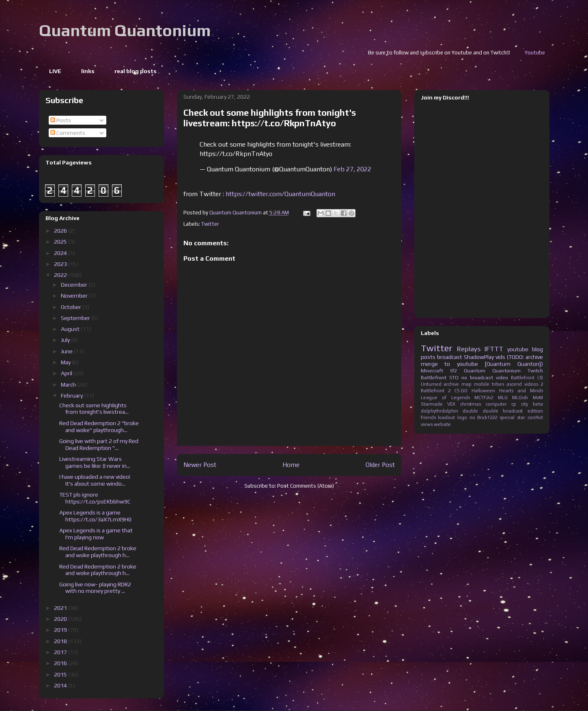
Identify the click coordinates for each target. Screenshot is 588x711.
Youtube (543, 53)
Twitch (535, 371)
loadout (446, 417)
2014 (61, 685)
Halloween (483, 391)
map (466, 384)
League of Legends (445, 398)
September (76, 318)
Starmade (432, 404)
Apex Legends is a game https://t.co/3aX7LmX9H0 (95, 516)
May (66, 362)
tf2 (453, 371)
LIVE (55, 71)
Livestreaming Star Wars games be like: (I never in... (95, 462)
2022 (61, 275)
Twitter (210, 224)
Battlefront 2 (436, 391)
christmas (471, 404)
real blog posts (136, 71)
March (69, 385)
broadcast (450, 357)
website (442, 424)
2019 (61, 630)
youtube (518, 349)
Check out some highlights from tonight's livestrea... (94, 409)
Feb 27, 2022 (352, 169)
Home (291, 465)
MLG (503, 398)
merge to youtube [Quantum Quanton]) (482, 364)
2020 (61, 619)
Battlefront (434, 377)
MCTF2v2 (484, 398)
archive (451, 384)
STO (454, 377)
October (72, 307)
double (470, 411)
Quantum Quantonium (125, 30)
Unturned (431, 384)
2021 (61, 608)
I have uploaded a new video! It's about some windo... (95, 480)
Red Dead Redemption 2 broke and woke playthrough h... (98, 552)
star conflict (530, 417)
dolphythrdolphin (439, 411)
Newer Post (200, 465)
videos (531, 384)
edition (535, 411)
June (67, 351)
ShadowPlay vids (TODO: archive (503, 357)
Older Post (380, 465)
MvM (538, 398)
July (66, 340)
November (75, 296)
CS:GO (461, 391)
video (502, 377)
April (67, 373)
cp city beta (527, 404)
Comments (68, 133)
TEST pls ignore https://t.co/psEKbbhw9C (95, 498)
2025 (61, 242)
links (88, 71)
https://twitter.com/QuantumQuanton (280, 194)
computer (496, 404)
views (427, 424)
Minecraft (432, 371)
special (507, 417)
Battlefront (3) (527, 378)
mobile (482, 384)
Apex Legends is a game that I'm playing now (96, 534)
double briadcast (503, 411)
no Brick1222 (484, 417)
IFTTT (494, 349)
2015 (61, 674)
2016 (61, 663)
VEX (451, 404)
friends (428, 417)
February (72, 395)
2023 (61, 264)
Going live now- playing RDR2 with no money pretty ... (95, 588)
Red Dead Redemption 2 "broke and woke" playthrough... (99, 427)
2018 (61, 641)
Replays (469, 349)
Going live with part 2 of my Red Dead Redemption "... (99, 444)
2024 (61, 253)
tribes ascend (507, 384)
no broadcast (477, 377)
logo (462, 417)
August (71, 329)
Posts (61, 120)
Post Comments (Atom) (306, 486)
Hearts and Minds (521, 391)
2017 (61, 652)
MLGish (520, 398)
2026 (61, 231)
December (75, 285)
